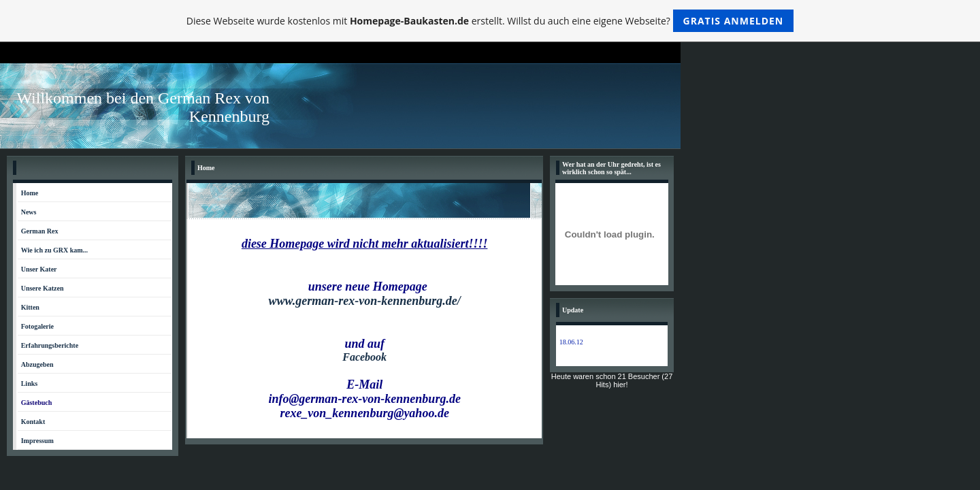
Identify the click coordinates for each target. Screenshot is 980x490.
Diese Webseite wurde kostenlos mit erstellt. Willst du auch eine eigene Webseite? (490, 21)
